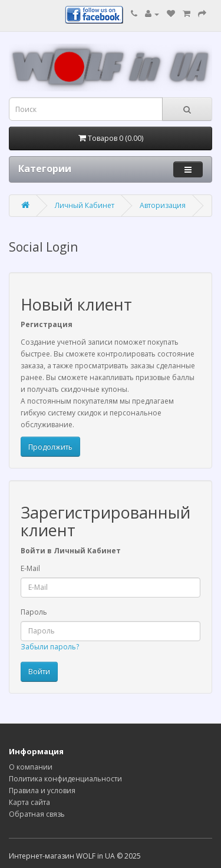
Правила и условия (42, 791)
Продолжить (50, 447)
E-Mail (30, 568)
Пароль (34, 612)
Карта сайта (29, 802)
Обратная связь (37, 814)
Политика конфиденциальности (65, 779)
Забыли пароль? (50, 647)
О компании (31, 767)
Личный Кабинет (85, 205)
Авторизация (163, 205)
